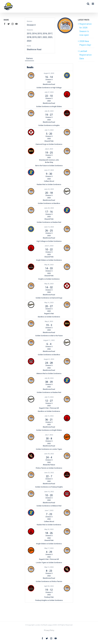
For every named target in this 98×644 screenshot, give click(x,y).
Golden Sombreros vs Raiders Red (49, 222)
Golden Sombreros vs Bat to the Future (49, 336)
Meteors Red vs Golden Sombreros (49, 373)
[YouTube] (16, 24)
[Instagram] (13, 24)
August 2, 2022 (49, 359)
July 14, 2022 (49, 416)
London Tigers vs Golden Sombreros (49, 563)
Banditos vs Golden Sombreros (49, 317)
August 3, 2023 (49, 73)
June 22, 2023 (49, 189)
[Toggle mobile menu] (93, 4)
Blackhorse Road (34, 49)
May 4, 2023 (49, 321)
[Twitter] (9, 24)
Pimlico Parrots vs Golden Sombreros (49, 468)
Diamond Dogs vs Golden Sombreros (49, 144)
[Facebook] (5, 24)
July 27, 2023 (49, 92)
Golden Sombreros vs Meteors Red (49, 506)
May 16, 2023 (49, 303)
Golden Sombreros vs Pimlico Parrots (49, 581)
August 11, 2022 (49, 340)
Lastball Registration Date (86, 55)
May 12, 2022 (49, 567)
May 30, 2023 (49, 265)
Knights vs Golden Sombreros (49, 279)
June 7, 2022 (49, 510)
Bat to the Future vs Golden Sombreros (49, 166)
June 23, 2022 (49, 473)
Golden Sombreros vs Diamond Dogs (49, 298)
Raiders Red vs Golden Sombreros (49, 184)
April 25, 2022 (49, 586)
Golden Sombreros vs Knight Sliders (49, 106)
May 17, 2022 (49, 548)
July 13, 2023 (49, 130)
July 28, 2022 (49, 378)
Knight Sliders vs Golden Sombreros (49, 260)
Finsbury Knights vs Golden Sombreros (49, 600)
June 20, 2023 (49, 208)
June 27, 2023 (49, 170)
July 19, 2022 (49, 397)
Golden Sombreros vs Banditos (49, 203)
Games (29, 58)
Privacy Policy (49, 630)
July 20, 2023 (49, 111)
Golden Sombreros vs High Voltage (49, 88)
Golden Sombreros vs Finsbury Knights (49, 487)
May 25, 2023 (49, 284)
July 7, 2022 (49, 435)
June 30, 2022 (49, 454)
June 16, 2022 (49, 492)
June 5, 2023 (49, 246)
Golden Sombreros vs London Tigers (49, 449)
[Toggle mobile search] (88, 4)
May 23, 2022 (49, 529)
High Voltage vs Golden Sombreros (49, 241)
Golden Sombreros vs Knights (49, 125)
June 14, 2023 (49, 227)
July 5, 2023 (49, 149)
